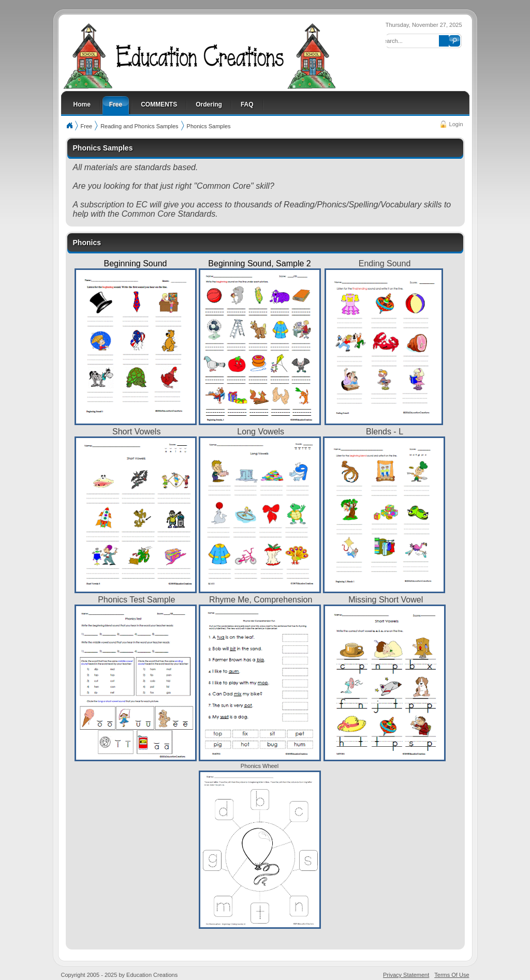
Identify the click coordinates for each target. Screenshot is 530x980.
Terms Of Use (452, 975)
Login (456, 124)
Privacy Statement (406, 975)
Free (87, 126)
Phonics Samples (209, 126)
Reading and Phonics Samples (139, 126)
